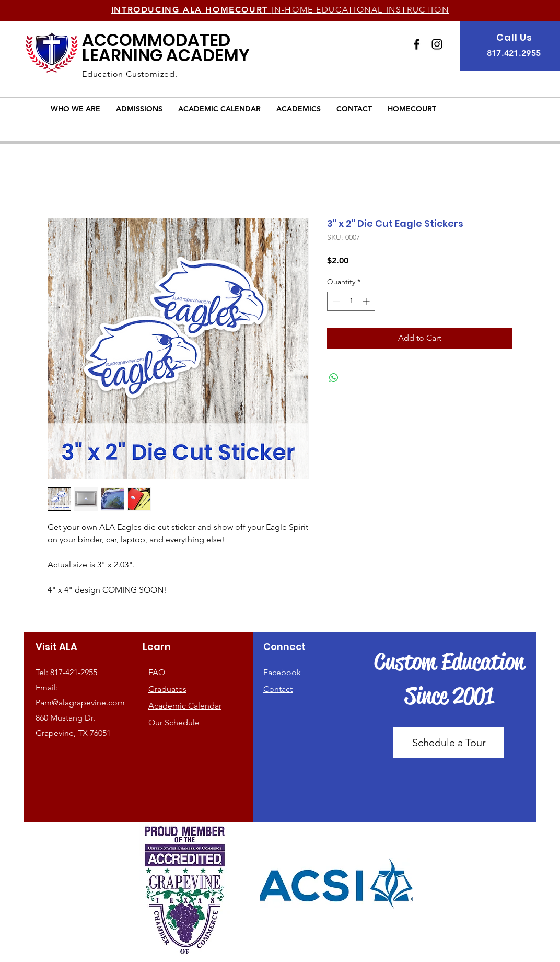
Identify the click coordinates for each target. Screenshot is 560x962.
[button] (75, 109)
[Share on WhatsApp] (334, 378)
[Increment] (367, 301)
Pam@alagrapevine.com (80, 703)
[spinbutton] (351, 301)
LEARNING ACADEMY (166, 48)
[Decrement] (335, 301)
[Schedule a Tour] (449, 743)
